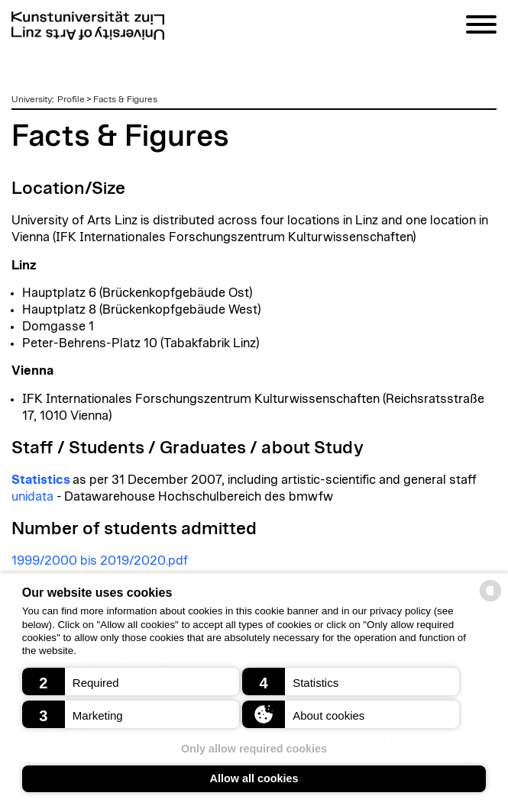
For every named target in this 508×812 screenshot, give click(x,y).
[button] (131, 681)
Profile (71, 99)
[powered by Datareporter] (490, 600)
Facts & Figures (125, 99)
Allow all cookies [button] (254, 778)
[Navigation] (481, 27)
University (32, 99)
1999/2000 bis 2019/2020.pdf (100, 561)
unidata (32, 497)
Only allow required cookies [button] (254, 749)
